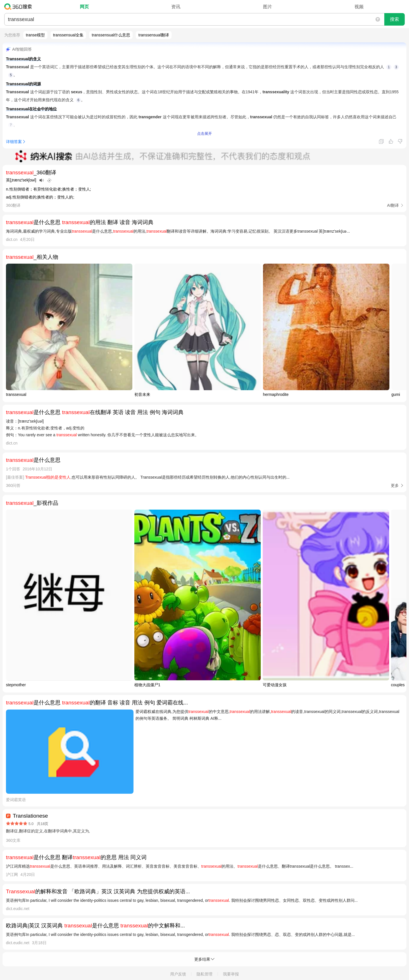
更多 (395, 485)
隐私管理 (204, 974)
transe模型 (35, 35)
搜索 (395, 19)
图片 (268, 7)
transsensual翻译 (154, 35)
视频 (359, 7)
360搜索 (19, 7)
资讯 (176, 7)
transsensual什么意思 (111, 35)
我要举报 (231, 974)
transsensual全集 (68, 35)
